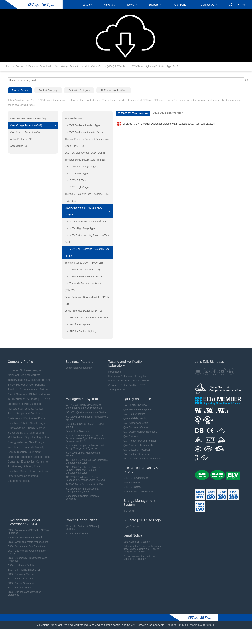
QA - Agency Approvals (134, 423)
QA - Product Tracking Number (138, 441)
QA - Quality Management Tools (139, 432)
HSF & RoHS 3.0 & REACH (136, 491)
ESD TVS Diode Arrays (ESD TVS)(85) (84, 153)
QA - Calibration (130, 436)
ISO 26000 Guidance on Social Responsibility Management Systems (83, 478)
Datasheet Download (40, 66)
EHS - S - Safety (130, 487)
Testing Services (115, 390)
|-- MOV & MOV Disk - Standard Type (84, 221)
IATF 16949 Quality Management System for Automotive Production (81, 406)
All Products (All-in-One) (111, 90)
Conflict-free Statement (76, 431)
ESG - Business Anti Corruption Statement (22, 593)
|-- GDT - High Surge (75, 187)
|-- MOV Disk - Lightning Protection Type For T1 (86, 239)
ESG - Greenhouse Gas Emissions (24, 546)
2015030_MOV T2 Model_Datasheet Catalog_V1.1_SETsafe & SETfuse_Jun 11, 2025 (165, 124)
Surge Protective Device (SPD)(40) (82, 311)
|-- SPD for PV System (76, 324)
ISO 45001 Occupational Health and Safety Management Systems (83, 447)
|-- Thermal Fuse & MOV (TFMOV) (83, 276)
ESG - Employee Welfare (18, 574)
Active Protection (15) (19, 139)
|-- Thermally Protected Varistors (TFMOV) (81, 287)
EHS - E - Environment (134, 478)
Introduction (113, 372)
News (132, 5)
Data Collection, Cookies (135, 542)
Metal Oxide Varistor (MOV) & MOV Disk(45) (82, 211)
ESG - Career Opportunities (20, 583)
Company (182, 5)
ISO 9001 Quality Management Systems (85, 412)
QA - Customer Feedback (135, 450)
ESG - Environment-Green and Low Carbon (24, 552)
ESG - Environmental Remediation (23, 537)
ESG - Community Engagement (22, 570)
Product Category (46, 90)
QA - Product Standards (134, 454)
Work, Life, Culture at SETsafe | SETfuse (80, 528)
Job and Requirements (75, 533)
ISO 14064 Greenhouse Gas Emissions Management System (84, 461)
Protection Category (77, 90)
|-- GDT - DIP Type (74, 180)
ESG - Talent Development (19, 579)
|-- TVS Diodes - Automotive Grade (83, 132)
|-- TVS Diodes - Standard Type (81, 125)
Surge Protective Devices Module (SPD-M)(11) (86, 300)
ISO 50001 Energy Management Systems (81, 454)
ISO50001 (127, 511)
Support (155, 5)
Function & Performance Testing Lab (126, 376)
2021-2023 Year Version (168, 113)
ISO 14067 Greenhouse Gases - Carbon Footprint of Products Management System (81, 470)
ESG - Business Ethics (17, 588)
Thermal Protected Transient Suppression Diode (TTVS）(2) (85, 143)
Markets (109, 5)
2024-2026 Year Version (133, 113)
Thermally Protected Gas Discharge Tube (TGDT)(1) (85, 197)
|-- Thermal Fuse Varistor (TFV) (81, 270)
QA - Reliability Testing (134, 418)
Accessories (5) (16, 146)
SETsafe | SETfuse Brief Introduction (141, 459)
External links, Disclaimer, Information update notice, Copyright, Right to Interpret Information (142, 549)
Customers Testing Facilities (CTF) (125, 385)
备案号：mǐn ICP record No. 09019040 (192, 625)
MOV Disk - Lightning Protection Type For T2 (156, 66)
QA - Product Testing (133, 414)
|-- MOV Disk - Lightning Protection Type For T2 (86, 252)
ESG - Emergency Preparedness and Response (25, 559)
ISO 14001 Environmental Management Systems (84, 418)
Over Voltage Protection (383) (24, 125)
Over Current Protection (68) (23, 132)
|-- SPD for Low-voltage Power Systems (85, 318)
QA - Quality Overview (133, 405)
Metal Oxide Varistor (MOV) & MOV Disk (106, 66)
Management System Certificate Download (80, 497)
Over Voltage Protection (68, 66)
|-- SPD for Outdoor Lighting (79, 331)
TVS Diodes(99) (72, 118)
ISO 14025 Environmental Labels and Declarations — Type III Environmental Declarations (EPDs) (84, 438)
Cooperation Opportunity (76, 368)
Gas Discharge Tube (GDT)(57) (80, 167)
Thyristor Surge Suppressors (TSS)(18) (84, 160)
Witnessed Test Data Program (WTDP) (127, 381)
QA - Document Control (134, 427)
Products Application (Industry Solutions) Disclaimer (137, 557)
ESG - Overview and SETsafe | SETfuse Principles (26, 532)
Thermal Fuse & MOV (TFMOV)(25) (82, 263)
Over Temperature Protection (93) (26, 118)
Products (87, 5)
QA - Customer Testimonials (136, 445)
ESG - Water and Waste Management (25, 542)
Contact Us (209, 5)
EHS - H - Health (131, 482)
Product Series (17, 90)
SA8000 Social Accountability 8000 (82, 484)
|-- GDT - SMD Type (75, 173)
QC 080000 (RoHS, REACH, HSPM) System (83, 425)
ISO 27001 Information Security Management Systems (80, 490)
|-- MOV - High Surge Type (78, 228)
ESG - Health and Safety (18, 565)
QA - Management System (136, 409)
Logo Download (130, 526)
